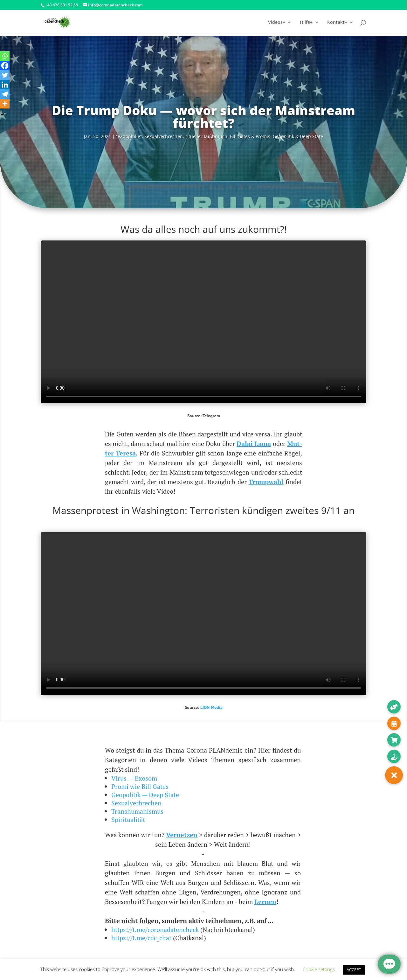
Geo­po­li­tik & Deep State (298, 136)
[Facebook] (5, 66)
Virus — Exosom (134, 778)
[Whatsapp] (5, 56)
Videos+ (277, 23)
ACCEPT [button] (354, 970)
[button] (394, 775)
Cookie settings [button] (319, 969)
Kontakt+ (337, 23)
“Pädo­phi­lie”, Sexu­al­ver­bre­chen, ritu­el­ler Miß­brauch (172, 136)
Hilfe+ (306, 23)
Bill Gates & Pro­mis (250, 136)
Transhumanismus (137, 811)
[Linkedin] (5, 85)
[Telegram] (5, 94)
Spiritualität (128, 820)
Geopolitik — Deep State (145, 795)
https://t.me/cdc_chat (141, 938)
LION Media (211, 707)
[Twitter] (5, 75)
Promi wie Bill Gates (140, 786)
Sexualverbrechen (136, 803)
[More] (5, 104)
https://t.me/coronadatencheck (155, 930)
